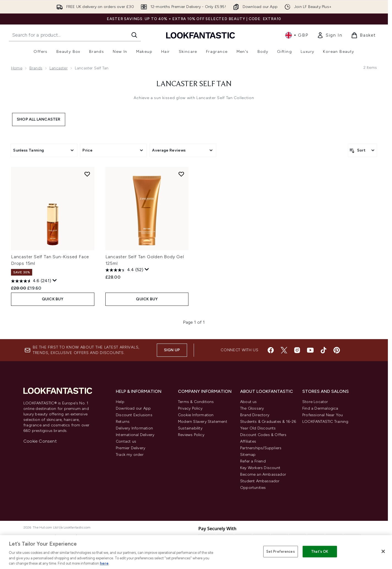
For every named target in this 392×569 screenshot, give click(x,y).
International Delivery (135, 435)
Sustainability (190, 428)
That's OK (320, 552)
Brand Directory (255, 415)
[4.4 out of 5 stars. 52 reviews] (124, 270)
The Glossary (252, 408)
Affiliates (248, 441)
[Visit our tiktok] (324, 350)
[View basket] (363, 35)
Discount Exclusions (134, 415)
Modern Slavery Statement (203, 422)
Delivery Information (134, 428)
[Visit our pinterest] (337, 350)
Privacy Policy (190, 408)
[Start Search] (134, 35)
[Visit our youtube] (310, 350)
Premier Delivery (131, 448)
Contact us (126, 441)
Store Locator (315, 402)
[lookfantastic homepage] (201, 35)
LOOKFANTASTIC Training (325, 422)
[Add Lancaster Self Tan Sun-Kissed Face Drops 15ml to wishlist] (87, 174)
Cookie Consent (40, 441)
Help (120, 402)
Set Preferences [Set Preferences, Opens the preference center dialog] (281, 552)
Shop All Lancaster (39, 119)
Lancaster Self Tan (194, 84)
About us (249, 402)
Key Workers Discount (260, 468)
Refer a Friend (253, 461)
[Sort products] (362, 150)
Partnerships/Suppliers (261, 448)
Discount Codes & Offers (263, 435)
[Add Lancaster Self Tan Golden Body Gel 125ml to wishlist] (181, 174)
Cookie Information (196, 415)
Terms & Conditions (196, 402)
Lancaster (59, 68)
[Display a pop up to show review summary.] (55, 281)
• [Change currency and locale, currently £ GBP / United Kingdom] (297, 35)
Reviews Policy (191, 435)
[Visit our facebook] (271, 350)
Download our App (133, 408)
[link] (330, 35)
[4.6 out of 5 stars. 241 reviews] (31, 281)
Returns (123, 422)
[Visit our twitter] (284, 350)
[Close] (383, 551)
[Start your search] (75, 35)
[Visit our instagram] (297, 350)
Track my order (130, 455)
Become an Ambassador (263, 474)
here (104, 563)
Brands (36, 68)
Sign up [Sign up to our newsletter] (172, 350)
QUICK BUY (53, 299)
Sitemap (248, 455)
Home (17, 68)
